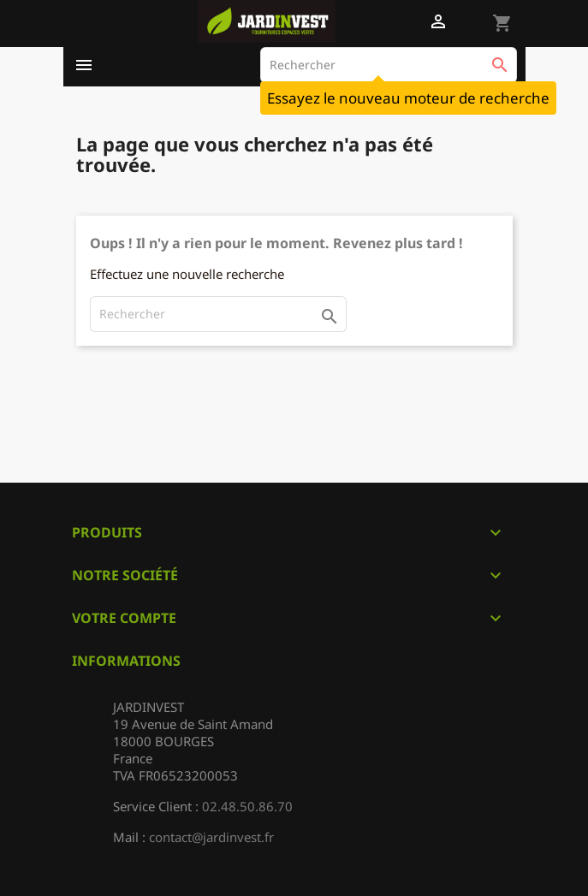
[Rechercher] (389, 65)
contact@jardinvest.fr (211, 837)
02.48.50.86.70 (247, 806)
